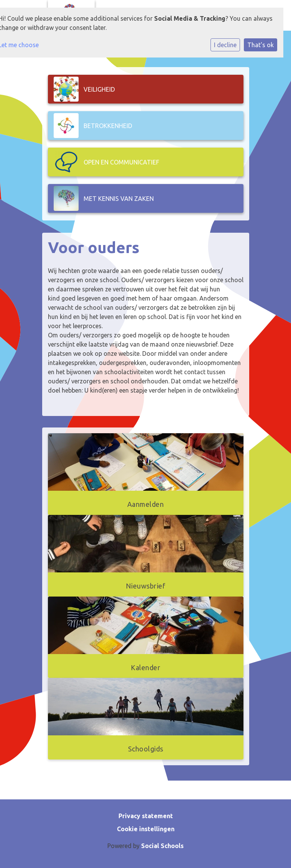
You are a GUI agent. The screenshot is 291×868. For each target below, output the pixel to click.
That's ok (261, 45)
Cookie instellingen (146, 829)
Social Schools (162, 846)
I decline (225, 45)
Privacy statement (146, 816)
